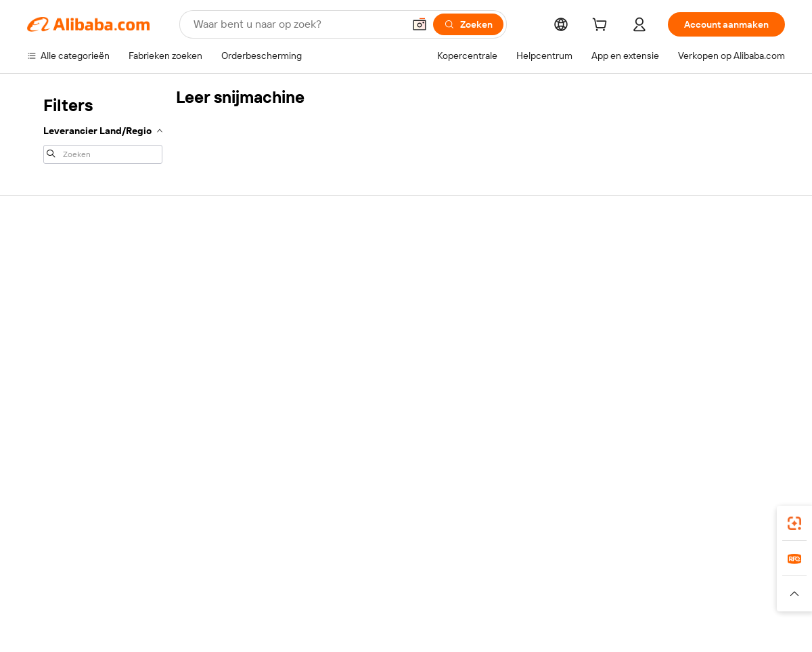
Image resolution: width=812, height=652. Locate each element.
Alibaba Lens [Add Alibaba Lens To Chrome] (55, 507)
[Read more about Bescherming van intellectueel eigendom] (433, 594)
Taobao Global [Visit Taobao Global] (480, 567)
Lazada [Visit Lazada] (425, 567)
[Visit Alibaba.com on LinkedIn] (676, 401)
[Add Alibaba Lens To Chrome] (244, 507)
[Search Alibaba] (297, 24)
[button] (420, 24)
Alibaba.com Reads (378, 334)
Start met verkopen (535, 257)
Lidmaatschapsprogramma (395, 283)
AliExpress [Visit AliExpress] (195, 567)
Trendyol (568, 567)
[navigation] (103, 129)
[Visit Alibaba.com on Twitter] (696, 401)
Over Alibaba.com (686, 257)
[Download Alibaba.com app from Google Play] (739, 507)
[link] (794, 523)
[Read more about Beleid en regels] (55, 594)
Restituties (50, 334)
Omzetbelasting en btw (387, 309)
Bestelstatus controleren (80, 309)
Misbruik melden (62, 360)
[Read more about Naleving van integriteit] (742, 594)
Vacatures (671, 347)
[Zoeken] (468, 24)
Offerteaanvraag (373, 257)
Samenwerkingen (531, 347)
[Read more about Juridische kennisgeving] (145, 594)
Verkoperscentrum (534, 283)
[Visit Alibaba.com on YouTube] (737, 401)
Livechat (45, 283)
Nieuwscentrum (683, 321)
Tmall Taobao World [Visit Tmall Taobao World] (321, 567)
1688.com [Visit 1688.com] (249, 567)
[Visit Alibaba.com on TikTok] (757, 401)
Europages (621, 567)
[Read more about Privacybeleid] (555, 594)
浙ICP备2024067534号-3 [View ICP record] (734, 626)
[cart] (602, 26)
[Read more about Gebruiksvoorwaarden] (639, 594)
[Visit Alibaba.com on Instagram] (717, 401)
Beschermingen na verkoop (241, 362)
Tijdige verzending (221, 336)
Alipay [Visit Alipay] (386, 567)
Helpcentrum (55, 257)
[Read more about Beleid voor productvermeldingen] (272, 594)
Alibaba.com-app (547, 507)
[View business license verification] (523, 626)
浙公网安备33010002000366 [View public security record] (599, 626)
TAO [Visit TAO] (530, 567)
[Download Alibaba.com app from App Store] (639, 507)
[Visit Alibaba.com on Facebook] (656, 401)
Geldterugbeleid (217, 310)
